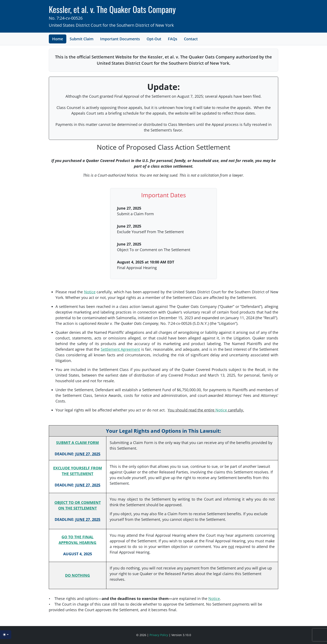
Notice (90, 292)
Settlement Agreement (120, 349)
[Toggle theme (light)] (6, 635)
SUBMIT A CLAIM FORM (77, 443)
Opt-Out (154, 39)
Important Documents (120, 39)
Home (58, 39)
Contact (191, 39)
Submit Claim (82, 39)
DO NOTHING (77, 575)
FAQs (173, 39)
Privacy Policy (159, 635)
